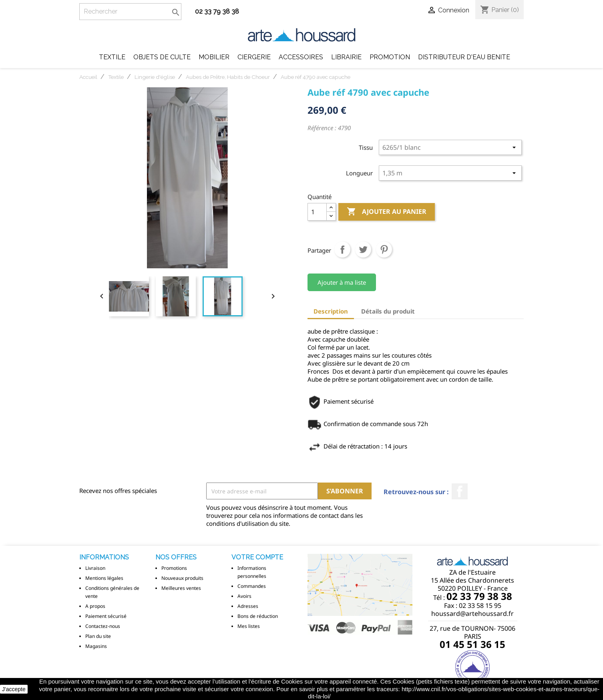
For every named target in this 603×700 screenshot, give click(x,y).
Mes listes (249, 626)
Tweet (363, 249)
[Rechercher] (130, 12)
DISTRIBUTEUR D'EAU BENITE (464, 57)
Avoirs (244, 596)
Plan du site (98, 636)
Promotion (390, 57)
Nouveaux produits (182, 578)
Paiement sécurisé (106, 616)
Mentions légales (104, 578)
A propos (95, 606)
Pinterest (384, 249)
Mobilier (214, 57)
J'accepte (14, 689)
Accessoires (301, 57)
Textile (112, 57)
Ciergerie (254, 57)
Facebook (460, 491)
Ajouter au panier (387, 212)
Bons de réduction (258, 616)
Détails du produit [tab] (388, 311)
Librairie (346, 57)
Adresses (248, 606)
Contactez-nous (103, 626)
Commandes (252, 586)
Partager (342, 249)
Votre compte (257, 557)
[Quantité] (317, 212)
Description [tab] (331, 311)
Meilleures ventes (181, 588)
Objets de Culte (162, 57)
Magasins (96, 646)
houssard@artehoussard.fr (472, 614)
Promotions (174, 568)
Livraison (95, 568)
